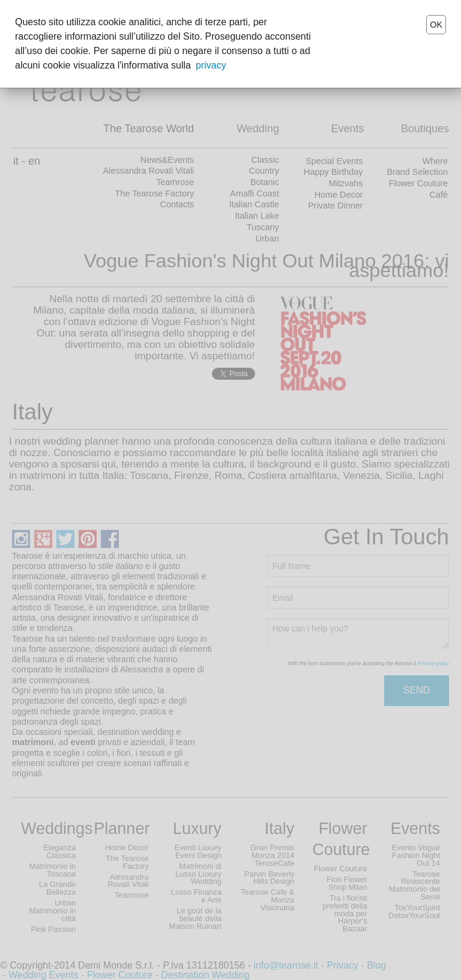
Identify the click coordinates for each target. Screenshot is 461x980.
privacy (211, 65)
